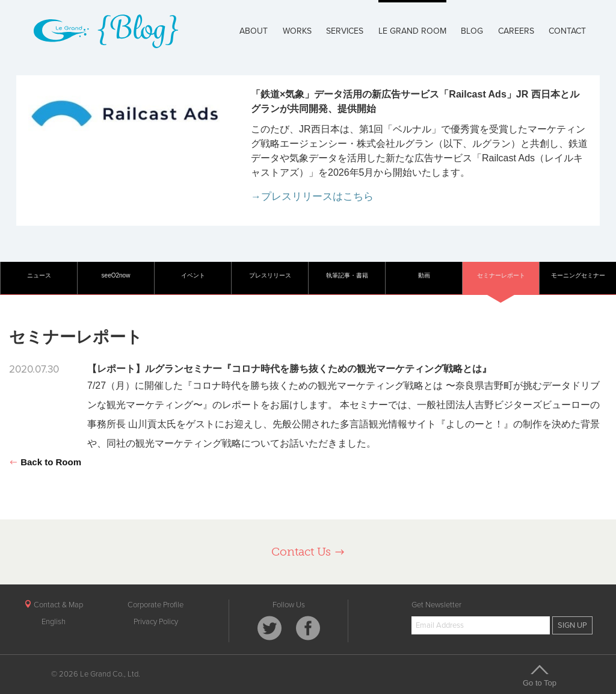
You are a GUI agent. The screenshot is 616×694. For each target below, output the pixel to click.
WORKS (297, 31)
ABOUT (254, 31)
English (54, 622)
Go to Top (540, 675)
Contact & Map (54, 605)
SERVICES (345, 31)
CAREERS (516, 31)
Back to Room (45, 462)
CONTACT (567, 31)
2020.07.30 (34, 369)
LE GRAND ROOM (412, 31)
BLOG (472, 31)
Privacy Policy (156, 622)
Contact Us (308, 552)
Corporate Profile (156, 605)
